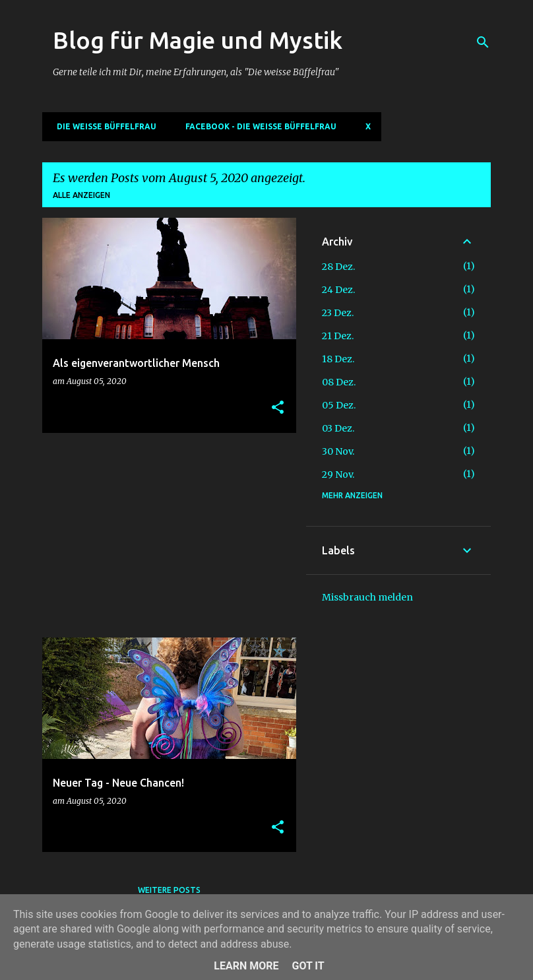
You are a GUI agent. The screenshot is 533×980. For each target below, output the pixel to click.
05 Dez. (339, 405)
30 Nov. (338, 451)
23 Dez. (338, 313)
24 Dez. (338, 290)
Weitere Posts (169, 890)
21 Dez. (338, 336)
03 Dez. (338, 428)
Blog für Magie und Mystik (198, 40)
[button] (278, 408)
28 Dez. (338, 267)
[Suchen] (483, 42)
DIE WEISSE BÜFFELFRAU (103, 126)
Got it (308, 966)
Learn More (246, 966)
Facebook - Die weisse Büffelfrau (257, 126)
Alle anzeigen (81, 195)
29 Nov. (338, 474)
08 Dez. (339, 382)
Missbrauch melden (367, 597)
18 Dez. (338, 359)
